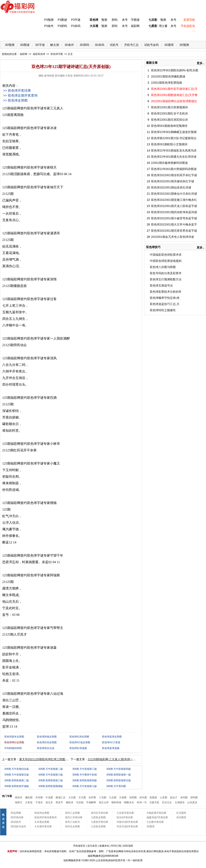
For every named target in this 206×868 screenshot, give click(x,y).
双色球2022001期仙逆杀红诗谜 (171, 187)
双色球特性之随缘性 (163, 310)
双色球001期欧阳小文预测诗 (169, 144)
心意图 (164, 797)
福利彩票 (138, 860)
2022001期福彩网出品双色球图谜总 (174, 101)
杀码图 (184, 797)
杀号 (125, 20)
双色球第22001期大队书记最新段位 (174, 138)
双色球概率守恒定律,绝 (165, 298)
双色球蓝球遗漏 (111, 748)
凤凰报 (153, 797)
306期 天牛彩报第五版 (17, 775)
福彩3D (25, 35)
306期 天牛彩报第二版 (51, 769)
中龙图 (49, 797)
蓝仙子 (174, 797)
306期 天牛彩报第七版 (85, 786)
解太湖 (55, 45)
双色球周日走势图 (14, 742)
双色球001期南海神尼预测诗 (169, 126)
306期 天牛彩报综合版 (17, 769)
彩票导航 (189, 20)
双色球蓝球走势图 (112, 737)
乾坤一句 (142, 802)
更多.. (200, 63)
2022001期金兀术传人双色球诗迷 (173, 237)
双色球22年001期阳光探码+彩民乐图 (175, 70)
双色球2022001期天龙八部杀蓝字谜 (174, 206)
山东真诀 (192, 802)
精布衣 (19, 797)
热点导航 (160, 35)
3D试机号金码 (18, 826)
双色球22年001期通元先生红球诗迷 (174, 157)
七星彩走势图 (98, 817)
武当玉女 (167, 802)
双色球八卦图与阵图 (163, 267)
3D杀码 (99, 45)
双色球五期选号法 (161, 285)
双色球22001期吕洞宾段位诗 (169, 120)
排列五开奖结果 (99, 813)
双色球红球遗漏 (78, 748)
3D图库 (169, 45)
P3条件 (49, 26)
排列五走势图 (73, 826)
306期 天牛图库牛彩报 (85, 775)
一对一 (129, 860)
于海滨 (39, 802)
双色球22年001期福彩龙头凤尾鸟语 (174, 150)
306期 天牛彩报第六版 (51, 775)
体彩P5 (93, 35)
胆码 (115, 20)
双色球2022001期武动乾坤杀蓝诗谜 (174, 212)
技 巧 (144, 35)
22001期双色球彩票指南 (167, 83)
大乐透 (94, 26)
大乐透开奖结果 (43, 826)
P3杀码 (76, 26)
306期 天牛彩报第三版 (85, 769)
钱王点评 (104, 802)
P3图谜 (62, 20)
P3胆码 (62, 26)
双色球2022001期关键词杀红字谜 (173, 181)
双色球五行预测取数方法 (166, 279)
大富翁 (29, 802)
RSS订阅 (116, 846)
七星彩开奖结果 (99, 822)
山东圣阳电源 (103, 860)
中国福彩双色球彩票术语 (166, 255)
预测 (104, 20)
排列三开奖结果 (74, 817)
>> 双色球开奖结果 (17, 91)
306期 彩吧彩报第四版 (85, 780)
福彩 (66, 860)
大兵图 (72, 797)
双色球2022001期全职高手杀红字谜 (174, 175)
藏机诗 (70, 802)
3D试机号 (16, 822)
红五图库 (181, 813)
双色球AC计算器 (111, 742)
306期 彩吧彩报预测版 (51, 786)
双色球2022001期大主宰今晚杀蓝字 (174, 224)
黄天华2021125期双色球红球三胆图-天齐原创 (48, 759)
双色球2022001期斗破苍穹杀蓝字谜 (174, 218)
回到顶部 (128, 846)
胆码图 (194, 797)
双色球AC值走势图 (80, 742)
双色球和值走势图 (47, 737)
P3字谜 (76, 20)
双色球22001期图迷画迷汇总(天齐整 (174, 95)
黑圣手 (59, 802)
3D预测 (10, 45)
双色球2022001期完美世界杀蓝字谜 (174, 231)
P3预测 (49, 20)
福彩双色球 (39, 54)
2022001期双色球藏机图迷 (168, 76)
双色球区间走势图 (47, 742)
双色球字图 (57, 54)
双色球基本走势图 (14, 737)
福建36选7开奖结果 (157, 817)
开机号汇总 (131, 45)
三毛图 (103, 797)
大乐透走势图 (42, 822)
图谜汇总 (61, 797)
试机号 (114, 45)
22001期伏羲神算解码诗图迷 (169, 163)
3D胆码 (84, 45)
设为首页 (92, 846)
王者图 (123, 797)
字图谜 (135, 20)
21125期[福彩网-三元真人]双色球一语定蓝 (115, 759)
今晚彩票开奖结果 (156, 813)
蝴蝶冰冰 (129, 802)
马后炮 (80, 802)
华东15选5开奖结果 (127, 826)
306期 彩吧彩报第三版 (51, 780)
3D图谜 (25, 45)
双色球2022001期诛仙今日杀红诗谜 (174, 194)
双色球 (94, 20)
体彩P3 (42, 35)
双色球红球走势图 (79, 737)
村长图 (143, 797)
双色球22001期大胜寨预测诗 (169, 107)
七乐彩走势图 (98, 826)
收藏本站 (104, 846)
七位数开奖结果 (155, 822)
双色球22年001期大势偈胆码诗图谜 (174, 169)
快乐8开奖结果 (125, 817)
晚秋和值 (116, 802)
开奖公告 (194, 35)
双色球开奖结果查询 (46, 817)
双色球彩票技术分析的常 (166, 292)
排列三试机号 (73, 822)
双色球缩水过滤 (46, 748)
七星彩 (153, 26)
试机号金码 (151, 45)
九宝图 (113, 797)
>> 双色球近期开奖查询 (20, 95)
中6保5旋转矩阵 (13, 748)
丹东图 (39, 797)
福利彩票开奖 (118, 860)
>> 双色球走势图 (15, 100)
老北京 (49, 802)
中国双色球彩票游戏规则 (166, 261)
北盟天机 (154, 802)
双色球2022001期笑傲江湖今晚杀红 (174, 200)
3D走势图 (16, 813)
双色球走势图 (42, 813)
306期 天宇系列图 (116, 786)
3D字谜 (40, 45)
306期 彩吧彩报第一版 (119, 775)
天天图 (82, 797)
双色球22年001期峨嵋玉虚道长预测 (174, 132)
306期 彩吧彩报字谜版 (17, 786)
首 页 (8, 35)
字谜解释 (91, 802)
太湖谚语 (180, 802)
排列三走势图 (73, 813)
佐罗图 (92, 797)
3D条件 (69, 45)
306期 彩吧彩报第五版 (119, 780)
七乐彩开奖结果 (125, 813)
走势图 (177, 35)
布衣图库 (181, 817)
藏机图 (29, 797)
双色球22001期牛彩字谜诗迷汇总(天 (174, 89)
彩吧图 (133, 797)
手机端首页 (79, 846)
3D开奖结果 (17, 817)
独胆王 (19, 802)
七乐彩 (153, 20)
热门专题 (7, 796)
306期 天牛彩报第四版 (119, 769)
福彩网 (135, 26)
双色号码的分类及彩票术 (166, 273)
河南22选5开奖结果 (127, 822)
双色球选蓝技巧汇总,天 (165, 304)
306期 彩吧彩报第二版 (17, 780)
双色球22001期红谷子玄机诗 (169, 113)
